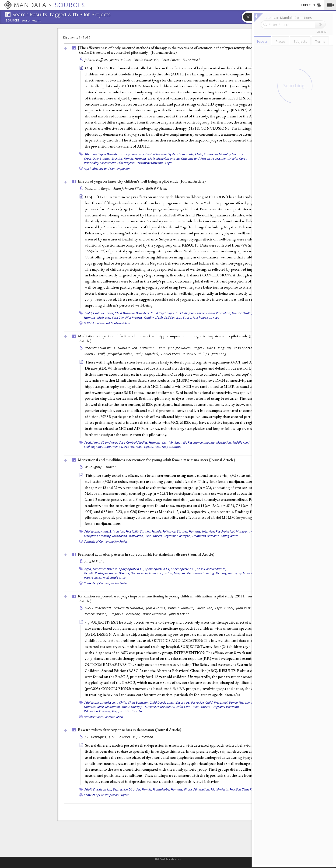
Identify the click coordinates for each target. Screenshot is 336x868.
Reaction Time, (240, 789)
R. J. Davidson (143, 737)
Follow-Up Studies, (175, 531)
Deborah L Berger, (99, 189)
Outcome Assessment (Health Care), (168, 707)
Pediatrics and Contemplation (103, 717)
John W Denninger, (250, 608)
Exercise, (117, 159)
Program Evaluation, (226, 707)
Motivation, (136, 536)
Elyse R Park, (225, 608)
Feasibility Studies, (138, 531)
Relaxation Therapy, (98, 711)
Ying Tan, (225, 348)
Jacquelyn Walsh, (121, 354)
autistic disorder (131, 711)
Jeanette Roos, (121, 60)
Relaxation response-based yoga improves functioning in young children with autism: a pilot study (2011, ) (168, 598)
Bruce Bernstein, (155, 614)
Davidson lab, (103, 789)
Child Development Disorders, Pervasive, (177, 702)
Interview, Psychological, (219, 531)
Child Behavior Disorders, (132, 313)
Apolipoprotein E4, (158, 569)
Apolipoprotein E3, (131, 569)
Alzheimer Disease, (105, 569)
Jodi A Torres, (156, 608)
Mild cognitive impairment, (102, 447)
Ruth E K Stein (157, 189)
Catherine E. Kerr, (153, 348)
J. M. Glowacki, (120, 737)
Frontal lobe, (161, 789)
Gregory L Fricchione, (126, 614)
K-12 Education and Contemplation (107, 323)
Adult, (105, 531)
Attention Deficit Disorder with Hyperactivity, (115, 154)
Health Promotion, (219, 313)
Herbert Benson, (96, 614)
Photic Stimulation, (197, 789)
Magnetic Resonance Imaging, (195, 442)
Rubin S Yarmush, (182, 608)
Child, (199, 154)
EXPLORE (311, 5)
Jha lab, (168, 573)
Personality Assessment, (100, 163)
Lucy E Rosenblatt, (99, 608)
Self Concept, (173, 318)
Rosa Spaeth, (244, 348)
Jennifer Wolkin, (180, 348)
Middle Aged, (241, 442)
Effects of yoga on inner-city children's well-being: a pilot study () (142, 181)
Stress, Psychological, (198, 318)
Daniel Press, (171, 354)
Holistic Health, (242, 313)
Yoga (168, 163)
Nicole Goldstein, (147, 60)
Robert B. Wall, (95, 354)
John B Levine (179, 614)
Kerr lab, (168, 442)
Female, (129, 159)
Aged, (88, 442)
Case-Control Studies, (133, 442)
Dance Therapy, (240, 702)
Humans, (141, 159)
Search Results (31, 21)
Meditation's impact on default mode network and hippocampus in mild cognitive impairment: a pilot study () (170, 338)
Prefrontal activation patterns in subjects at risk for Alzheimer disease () (146, 554)
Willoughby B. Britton (101, 467)
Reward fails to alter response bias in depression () (129, 730)
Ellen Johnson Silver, (129, 189)
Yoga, (115, 711)
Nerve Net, (128, 447)
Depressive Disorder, (127, 789)
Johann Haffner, (97, 60)
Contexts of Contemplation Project (106, 541)
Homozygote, (140, 573)
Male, (152, 159)
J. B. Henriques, (96, 737)
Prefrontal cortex (114, 578)
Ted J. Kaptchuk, (148, 354)
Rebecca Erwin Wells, (101, 348)
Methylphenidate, (168, 159)
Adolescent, (92, 531)
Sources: (13, 21)
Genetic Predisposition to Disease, (107, 573)
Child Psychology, (163, 313)
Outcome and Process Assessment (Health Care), (214, 159)
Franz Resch (192, 60)
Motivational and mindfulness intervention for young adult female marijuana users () (156, 460)
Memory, (222, 573)
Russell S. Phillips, (197, 354)
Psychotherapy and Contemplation (107, 169)
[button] (330, 5)
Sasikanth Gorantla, (130, 608)
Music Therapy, (132, 707)
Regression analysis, (177, 536)
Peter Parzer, (171, 60)
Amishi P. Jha (95, 561)
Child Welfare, (185, 313)
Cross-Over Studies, (97, 159)
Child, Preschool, (217, 702)
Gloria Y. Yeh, (128, 348)
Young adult (229, 536)
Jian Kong (219, 354)
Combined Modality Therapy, (224, 154)
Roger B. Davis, (205, 348)
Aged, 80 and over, (105, 442)
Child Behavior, (104, 313)
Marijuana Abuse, (248, 531)
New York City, (115, 318)
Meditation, (224, 442)
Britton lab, (117, 531)
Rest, (158, 447)
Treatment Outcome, (150, 163)
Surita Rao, (205, 608)
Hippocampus (172, 447)
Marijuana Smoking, (98, 536)
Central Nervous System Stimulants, (170, 154)
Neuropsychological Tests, (246, 573)
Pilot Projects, (126, 163)
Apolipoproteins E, (183, 569)
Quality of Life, (154, 318)
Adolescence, (93, 702)
